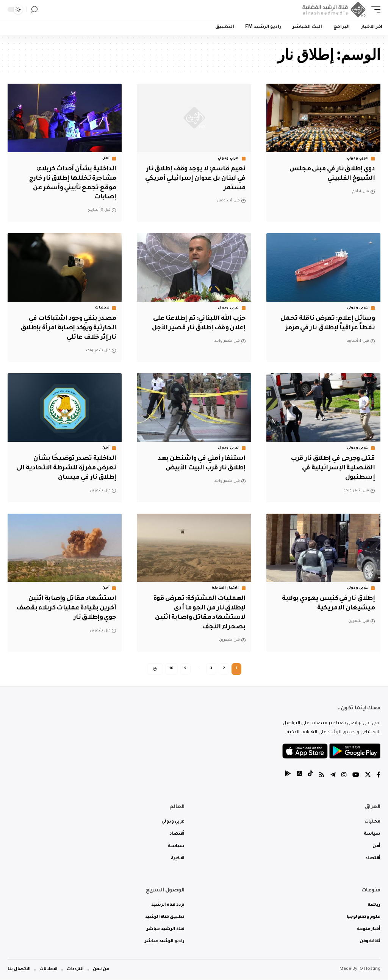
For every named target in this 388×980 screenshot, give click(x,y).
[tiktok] (310, 776)
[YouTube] (356, 776)
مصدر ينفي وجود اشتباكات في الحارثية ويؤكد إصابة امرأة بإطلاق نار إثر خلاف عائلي (66, 328)
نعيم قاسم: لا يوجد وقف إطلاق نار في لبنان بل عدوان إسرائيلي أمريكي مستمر (198, 179)
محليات (102, 308)
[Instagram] (344, 776)
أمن (106, 159)
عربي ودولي (358, 159)
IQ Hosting (369, 970)
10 (171, 668)
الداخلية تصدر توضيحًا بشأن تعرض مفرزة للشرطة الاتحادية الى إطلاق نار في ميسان (69, 468)
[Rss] (322, 776)
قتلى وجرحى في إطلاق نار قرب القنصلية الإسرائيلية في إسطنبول (331, 468)
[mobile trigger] (374, 9)
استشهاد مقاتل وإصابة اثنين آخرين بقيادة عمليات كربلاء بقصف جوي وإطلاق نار (70, 608)
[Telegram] (333, 776)
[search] (34, 10)
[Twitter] (368, 776)
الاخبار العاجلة (225, 587)
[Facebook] (379, 776)
